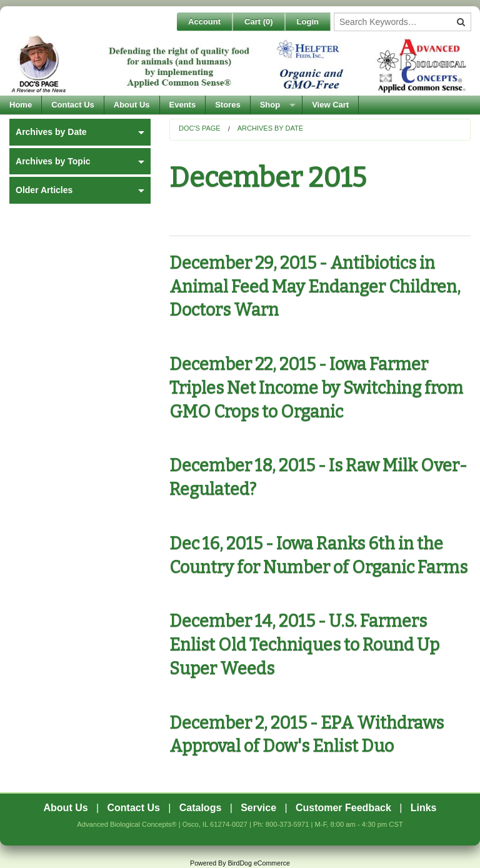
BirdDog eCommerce (259, 863)
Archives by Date (270, 128)
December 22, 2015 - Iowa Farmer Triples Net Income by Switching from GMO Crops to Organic (316, 388)
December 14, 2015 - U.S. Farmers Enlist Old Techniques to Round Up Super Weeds (304, 645)
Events (183, 105)
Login (308, 22)
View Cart (330, 105)
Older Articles (44, 190)
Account (204, 22)
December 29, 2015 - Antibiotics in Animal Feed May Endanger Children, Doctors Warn (315, 287)
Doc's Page (200, 128)
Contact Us (73, 105)
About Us (132, 105)
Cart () (259, 22)
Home (21, 105)
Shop (270, 105)
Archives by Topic (53, 161)
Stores (227, 105)
